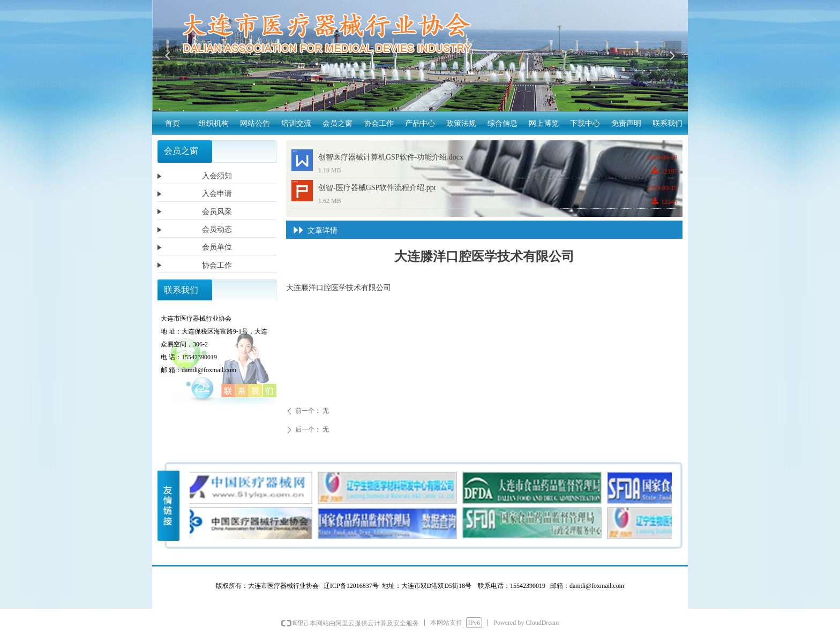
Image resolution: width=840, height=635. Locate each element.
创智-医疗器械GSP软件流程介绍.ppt (377, 188)
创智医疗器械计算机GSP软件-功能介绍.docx (391, 157)
